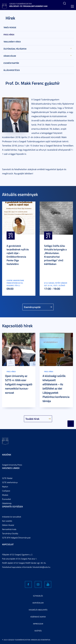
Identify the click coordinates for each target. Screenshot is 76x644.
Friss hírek (9, 35)
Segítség (38, 631)
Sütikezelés (38, 596)
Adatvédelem (38, 603)
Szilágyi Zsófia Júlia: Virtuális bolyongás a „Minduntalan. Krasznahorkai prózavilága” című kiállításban (55, 255)
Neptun (5, 487)
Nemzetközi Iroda (9, 529)
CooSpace (6, 491)
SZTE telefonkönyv (10, 482)
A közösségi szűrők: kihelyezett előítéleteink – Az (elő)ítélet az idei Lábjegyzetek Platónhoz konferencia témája (56, 388)
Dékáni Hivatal (8, 525)
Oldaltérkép (7, 503)
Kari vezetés (7, 521)
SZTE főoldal (7, 478)
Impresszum (38, 624)
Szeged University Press (12, 465)
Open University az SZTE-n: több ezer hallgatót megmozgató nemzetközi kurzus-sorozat (19, 384)
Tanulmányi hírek (12, 42)
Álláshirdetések (12, 70)
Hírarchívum (10, 56)
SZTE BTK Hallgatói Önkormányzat (16, 538)
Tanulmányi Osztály (10, 533)
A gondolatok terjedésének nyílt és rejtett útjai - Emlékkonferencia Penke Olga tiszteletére (18, 255)
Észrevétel (6, 499)
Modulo (5, 495)
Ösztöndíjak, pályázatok (15, 49)
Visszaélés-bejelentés (38, 610)
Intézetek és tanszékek (12, 517)
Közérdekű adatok (38, 617)
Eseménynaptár (11, 63)
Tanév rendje (10, 27)
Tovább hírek (32, 419)
